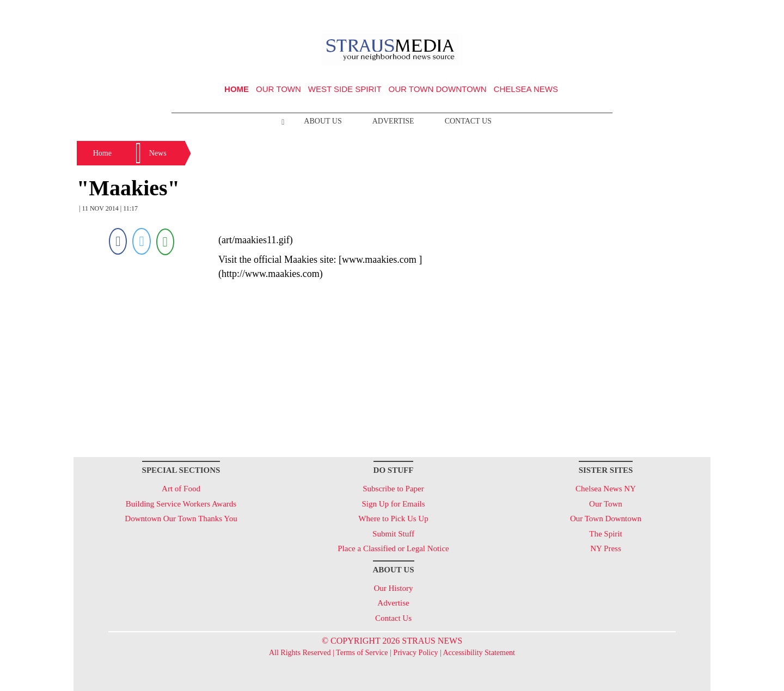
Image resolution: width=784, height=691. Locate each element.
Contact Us (468, 121)
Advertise (393, 121)
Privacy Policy (415, 653)
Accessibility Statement (479, 653)
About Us (323, 121)
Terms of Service (362, 653)
